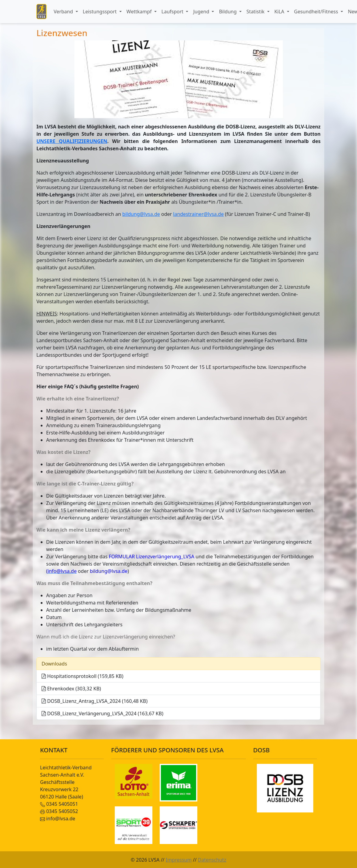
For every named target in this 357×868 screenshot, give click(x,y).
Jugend (202, 12)
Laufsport (173, 12)
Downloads (54, 664)
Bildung (228, 12)
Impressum (179, 860)
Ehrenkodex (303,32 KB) (71, 689)
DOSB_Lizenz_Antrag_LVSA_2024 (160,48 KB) (95, 701)
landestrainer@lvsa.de (198, 214)
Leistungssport (100, 12)
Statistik (256, 12)
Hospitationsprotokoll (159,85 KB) (82, 676)
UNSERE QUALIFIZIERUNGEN (72, 141)
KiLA (280, 12)
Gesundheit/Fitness (317, 12)
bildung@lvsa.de (141, 214)
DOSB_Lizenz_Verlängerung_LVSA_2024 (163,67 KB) (102, 713)
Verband (64, 12)
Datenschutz (212, 860)
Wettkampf (140, 12)
